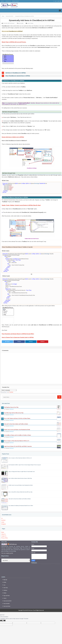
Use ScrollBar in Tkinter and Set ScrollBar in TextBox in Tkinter (18, 435)
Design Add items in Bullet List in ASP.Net (13, 137)
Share (19, 342)
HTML (5, 582)
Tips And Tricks (7, 596)
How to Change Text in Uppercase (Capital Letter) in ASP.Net (18, 337)
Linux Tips (6, 588)
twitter (3, 522)
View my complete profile (7, 553)
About (2, 1)
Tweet (7, 342)
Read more (12, 409)
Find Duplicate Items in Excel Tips (11, 407)
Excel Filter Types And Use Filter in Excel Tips (14, 413)
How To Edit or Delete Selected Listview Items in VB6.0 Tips (20, 478)
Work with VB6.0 (7, 606)
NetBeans (5, 590)
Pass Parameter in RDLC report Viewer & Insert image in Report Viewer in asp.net (25, 465)
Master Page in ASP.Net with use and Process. (14, 42)
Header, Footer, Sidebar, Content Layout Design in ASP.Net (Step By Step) (21, 205)
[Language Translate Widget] (9, 390)
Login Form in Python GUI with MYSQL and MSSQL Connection (18, 446)
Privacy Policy (16, 1)
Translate (10, 392)
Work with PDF (7, 604)
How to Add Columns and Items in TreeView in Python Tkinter (17, 418)
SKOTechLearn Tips (31, 610)
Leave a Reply (30, 23)
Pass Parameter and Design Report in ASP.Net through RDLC (18, 334)
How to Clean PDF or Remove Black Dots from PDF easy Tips (20, 492)
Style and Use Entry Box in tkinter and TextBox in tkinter (16, 424)
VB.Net (5, 598)
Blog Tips (5, 580)
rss (2, 518)
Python (5, 593)
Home (3, 532)
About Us (3, 534)
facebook (3, 520)
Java (4, 585)
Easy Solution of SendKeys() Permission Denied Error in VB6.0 (21, 506)
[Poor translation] (4, 621)
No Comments (7, 409)
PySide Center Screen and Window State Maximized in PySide (17, 430)
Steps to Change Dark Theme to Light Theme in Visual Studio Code (22, 472)
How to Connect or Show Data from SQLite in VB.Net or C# (17, 441)
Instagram (4, 524)
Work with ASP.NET (7, 601)
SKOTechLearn (13, 544)
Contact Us (8, 1)
